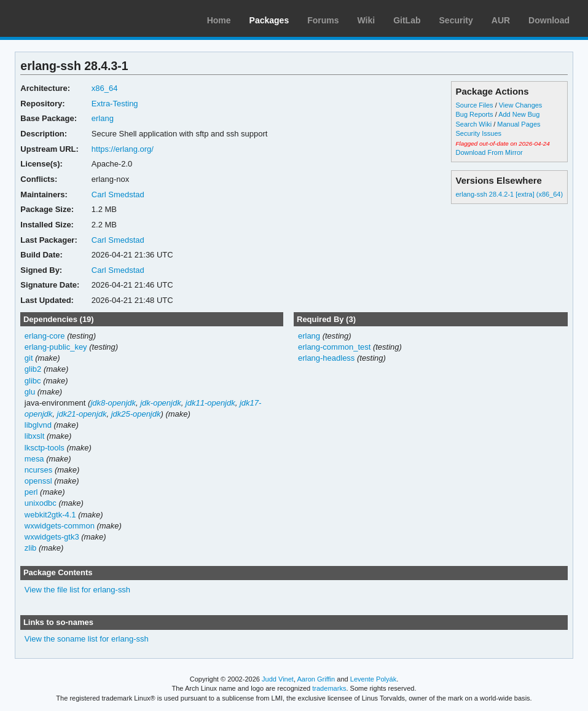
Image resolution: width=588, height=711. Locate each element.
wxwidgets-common (60, 526)
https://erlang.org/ (123, 149)
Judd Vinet (278, 679)
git (29, 358)
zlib (30, 548)
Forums (323, 20)
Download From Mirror (489, 152)
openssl (38, 481)
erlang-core (45, 336)
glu (30, 392)
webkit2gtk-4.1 (50, 515)
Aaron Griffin (316, 679)
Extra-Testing (115, 104)
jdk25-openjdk (136, 414)
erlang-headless (326, 358)
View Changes (521, 105)
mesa (34, 459)
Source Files (475, 105)
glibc (33, 381)
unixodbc (41, 503)
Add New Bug (519, 114)
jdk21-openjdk (82, 414)
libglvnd (38, 425)
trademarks (329, 688)
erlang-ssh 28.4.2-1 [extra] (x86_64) (510, 194)
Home (219, 20)
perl (31, 492)
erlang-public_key (56, 347)
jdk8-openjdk (113, 403)
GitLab (407, 20)
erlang (103, 118)
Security (456, 20)
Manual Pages (519, 124)
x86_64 (105, 88)
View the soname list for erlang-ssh (87, 639)
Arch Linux (68, 18)
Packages (269, 20)
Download (549, 20)
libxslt (34, 436)
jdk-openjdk (160, 403)
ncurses (38, 470)
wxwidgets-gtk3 (52, 537)
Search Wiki (474, 124)
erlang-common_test (334, 347)
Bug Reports (475, 114)
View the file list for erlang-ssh (77, 590)
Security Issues (479, 133)
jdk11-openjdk (210, 403)
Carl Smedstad (118, 194)
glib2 (33, 369)
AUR (501, 20)
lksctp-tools (45, 448)
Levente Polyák (373, 679)
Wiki (367, 20)
